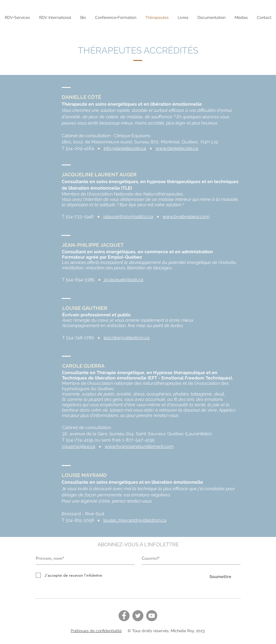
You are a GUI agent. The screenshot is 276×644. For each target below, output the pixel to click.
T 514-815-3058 (78, 520)
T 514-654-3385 (78, 280)
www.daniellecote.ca (177, 148)
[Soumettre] (220, 577)
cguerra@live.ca (79, 446)
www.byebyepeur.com (186, 216)
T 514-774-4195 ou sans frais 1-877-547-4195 (108, 440)
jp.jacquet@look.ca (124, 280)
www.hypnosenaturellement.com (139, 446)
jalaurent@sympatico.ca (128, 216)
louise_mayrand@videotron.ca (135, 520)
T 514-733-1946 (78, 216)
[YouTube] (152, 616)
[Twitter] (138, 616)
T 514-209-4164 (78, 148)
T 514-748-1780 (78, 338)
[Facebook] (124, 616)
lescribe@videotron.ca (127, 338)
